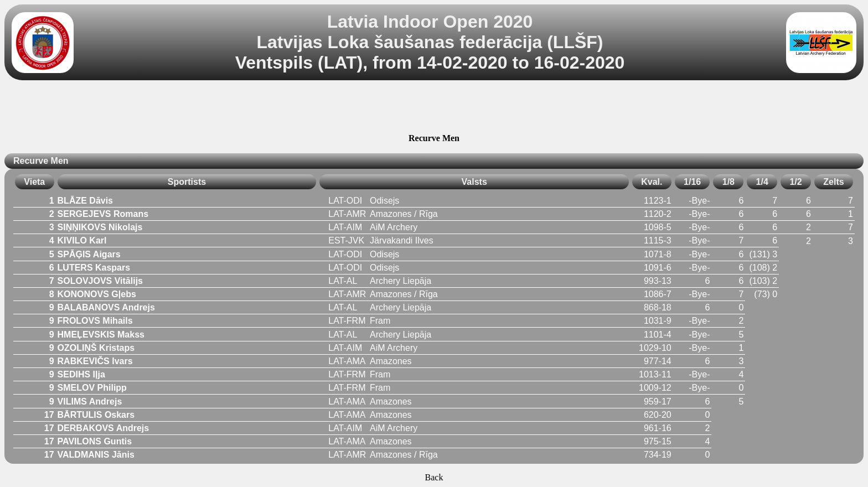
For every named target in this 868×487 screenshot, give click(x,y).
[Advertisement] (434, 108)
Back (434, 477)
